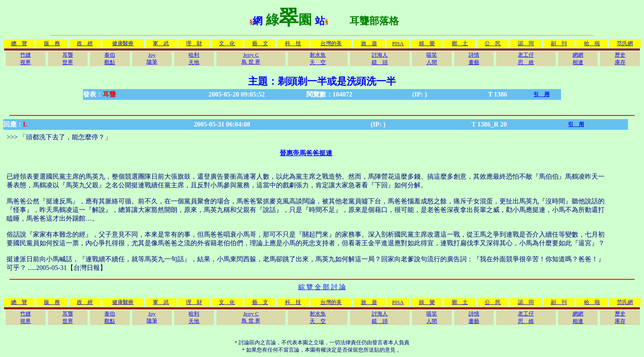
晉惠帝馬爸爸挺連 (306, 153)
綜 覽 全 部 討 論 (322, 287)
